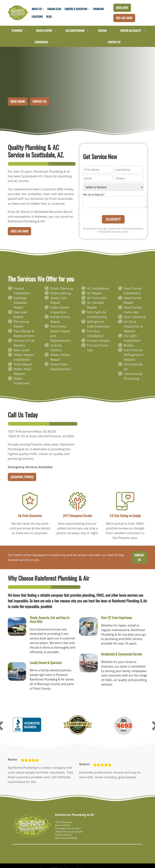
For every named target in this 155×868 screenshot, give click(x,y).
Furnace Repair (98, 341)
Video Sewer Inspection (59, 310)
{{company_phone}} (22, 468)
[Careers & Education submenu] (89, 9)
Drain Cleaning (60, 289)
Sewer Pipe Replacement (59, 362)
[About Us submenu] (43, 9)
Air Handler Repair (95, 305)
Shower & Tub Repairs (23, 329)
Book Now (122, 8)
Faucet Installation (21, 291)
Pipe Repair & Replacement (23, 320)
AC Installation (97, 289)
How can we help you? (94, 194)
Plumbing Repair (25, 312)
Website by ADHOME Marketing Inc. (96, 860)
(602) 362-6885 (19, 231)
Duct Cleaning (133, 317)
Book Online (18, 101)
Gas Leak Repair (25, 308)
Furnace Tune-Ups (97, 348)
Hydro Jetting (59, 293)
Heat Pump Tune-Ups (131, 310)
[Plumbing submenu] (26, 31)
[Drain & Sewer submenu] (55, 31)
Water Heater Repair (59, 353)
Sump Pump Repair (59, 320)
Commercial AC (134, 365)
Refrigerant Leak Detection (98, 324)
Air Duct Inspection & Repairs (132, 327)
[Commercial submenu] (52, 42)
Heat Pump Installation (131, 291)
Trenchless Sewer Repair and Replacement (59, 334)
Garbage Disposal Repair (24, 301)
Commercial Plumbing (132, 372)
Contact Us (39, 101)
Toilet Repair (22, 350)
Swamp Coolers (61, 346)
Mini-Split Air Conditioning (95, 315)
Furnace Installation (94, 334)
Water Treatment (25, 365)
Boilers (128, 346)
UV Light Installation (131, 338)
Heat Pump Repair (131, 301)
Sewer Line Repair (58, 301)
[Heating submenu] (110, 31)
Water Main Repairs (21, 357)
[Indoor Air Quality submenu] (145, 31)
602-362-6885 (124, 18)
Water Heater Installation (23, 343)
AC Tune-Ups (96, 298)
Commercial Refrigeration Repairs (132, 355)
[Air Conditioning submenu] (88, 31)
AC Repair (94, 293)
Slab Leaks (21, 336)
